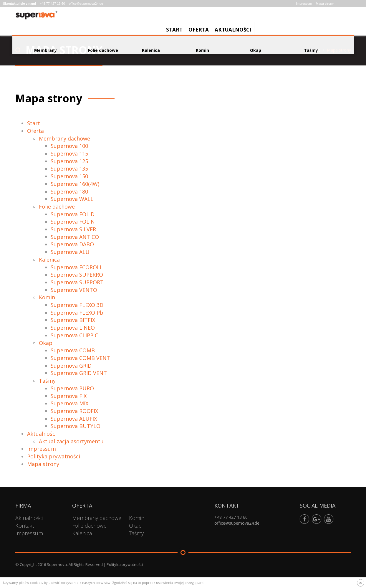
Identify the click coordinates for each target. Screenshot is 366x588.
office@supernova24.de (86, 4)
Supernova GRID (71, 366)
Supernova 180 (69, 191)
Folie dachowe (57, 207)
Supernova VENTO (74, 290)
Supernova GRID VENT (79, 373)
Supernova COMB (73, 350)
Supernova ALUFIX (74, 419)
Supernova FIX (69, 396)
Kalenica (49, 260)
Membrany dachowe (64, 138)
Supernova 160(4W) (75, 184)
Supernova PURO (72, 388)
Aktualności (332, 22)
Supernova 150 (69, 176)
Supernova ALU (70, 252)
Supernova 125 (69, 161)
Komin (47, 297)
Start (274, 22)
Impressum (304, 4)
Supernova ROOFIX (74, 411)
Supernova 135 (69, 169)
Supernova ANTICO (75, 237)
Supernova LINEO (73, 328)
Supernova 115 (69, 153)
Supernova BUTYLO (76, 426)
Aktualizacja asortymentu (71, 441)
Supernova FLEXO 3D (77, 305)
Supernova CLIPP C (74, 335)
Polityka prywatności (54, 456)
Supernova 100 (69, 146)
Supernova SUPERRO (77, 275)
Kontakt (25, 526)
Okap (46, 343)
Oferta (298, 22)
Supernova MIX (69, 403)
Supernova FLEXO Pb (77, 313)
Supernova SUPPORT (77, 282)
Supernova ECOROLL (77, 267)
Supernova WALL (72, 199)
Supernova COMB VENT (80, 358)
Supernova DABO (72, 244)
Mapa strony (325, 4)
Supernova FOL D (73, 214)
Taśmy (47, 381)
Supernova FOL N (73, 222)
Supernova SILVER (73, 229)
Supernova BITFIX (73, 320)
